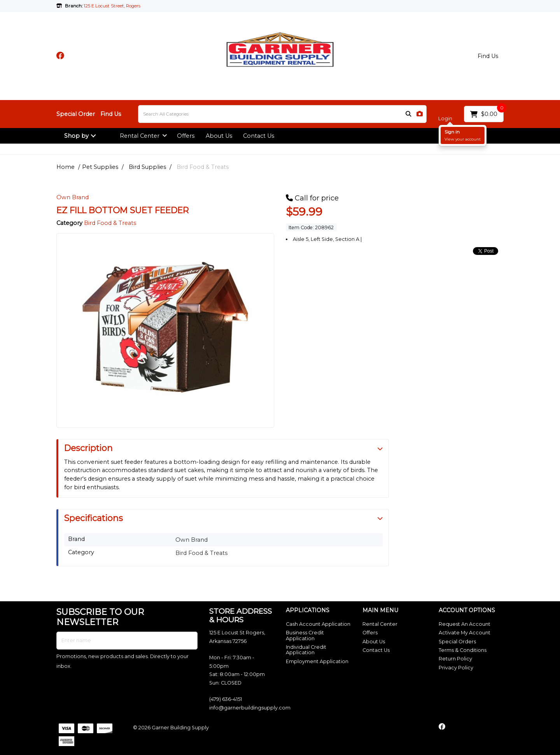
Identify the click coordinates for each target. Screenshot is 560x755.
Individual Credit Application (306, 650)
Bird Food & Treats (203, 167)
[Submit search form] (408, 114)
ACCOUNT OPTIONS (467, 610)
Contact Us (259, 136)
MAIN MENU (380, 610)
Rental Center (140, 136)
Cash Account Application (318, 624)
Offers (186, 136)
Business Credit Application (305, 635)
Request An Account (465, 624)
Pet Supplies (100, 167)
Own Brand (73, 197)
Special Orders (457, 642)
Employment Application (317, 661)
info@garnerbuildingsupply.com (250, 708)
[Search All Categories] (282, 114)
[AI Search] (420, 114)
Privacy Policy (456, 668)
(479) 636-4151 (226, 699)
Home (66, 167)
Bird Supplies (147, 167)
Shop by (76, 136)
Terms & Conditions (463, 650)
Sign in (452, 132)
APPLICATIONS (308, 610)
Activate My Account (465, 633)
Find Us (488, 56)
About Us (219, 136)
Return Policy (455, 659)
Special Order (76, 114)
